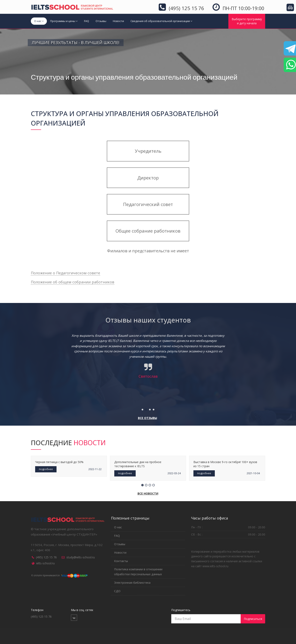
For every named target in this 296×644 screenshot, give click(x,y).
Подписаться (253, 619)
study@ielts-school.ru (81, 557)
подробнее (46, 469)
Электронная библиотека (132, 583)
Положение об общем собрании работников (73, 282)
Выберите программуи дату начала (247, 21)
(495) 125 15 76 (46, 557)
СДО (117, 591)
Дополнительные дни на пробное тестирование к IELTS (138, 464)
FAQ (87, 21)
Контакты (121, 561)
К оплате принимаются (59, 575)
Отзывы (101, 21)
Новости (118, 21)
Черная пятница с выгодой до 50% (59, 462)
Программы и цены (64, 21)
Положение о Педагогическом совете (65, 273)
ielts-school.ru (45, 563)
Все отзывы (147, 418)
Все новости (148, 493)
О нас (39, 21)
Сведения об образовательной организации (161, 21)
